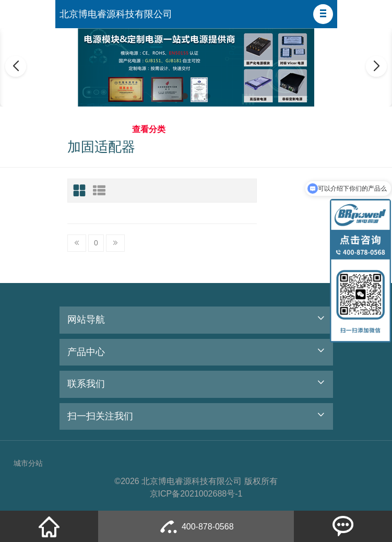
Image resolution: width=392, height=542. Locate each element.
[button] (323, 14)
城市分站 (28, 463)
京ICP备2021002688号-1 (196, 494)
